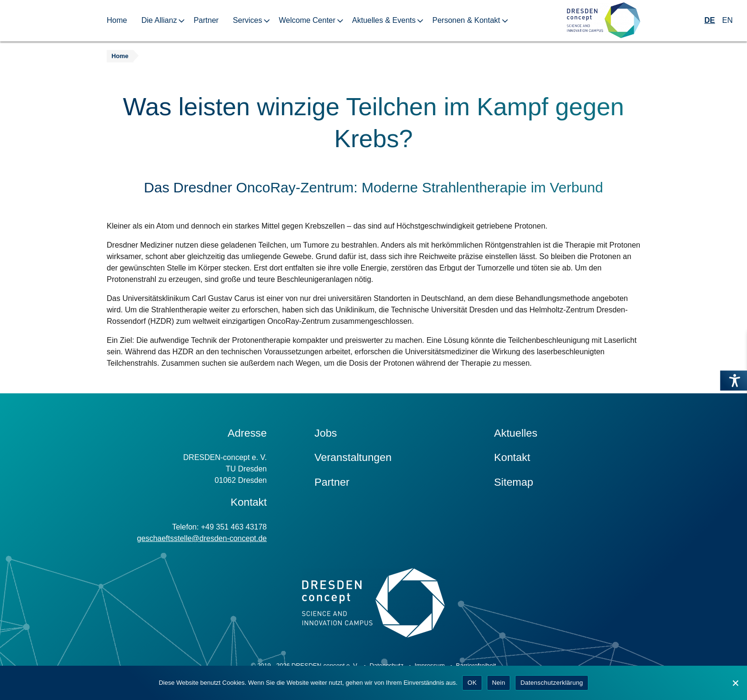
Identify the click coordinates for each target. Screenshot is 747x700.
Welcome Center (307, 20)
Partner (206, 20)
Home (117, 20)
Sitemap (514, 482)
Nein (499, 683)
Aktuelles (516, 433)
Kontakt (512, 457)
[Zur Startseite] (604, 21)
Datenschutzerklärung (551, 683)
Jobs (326, 433)
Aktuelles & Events (384, 20)
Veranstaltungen (353, 457)
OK (472, 683)
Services (247, 20)
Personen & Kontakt (466, 20)
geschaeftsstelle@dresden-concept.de (202, 538)
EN (727, 20)
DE (710, 20)
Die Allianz (159, 20)
